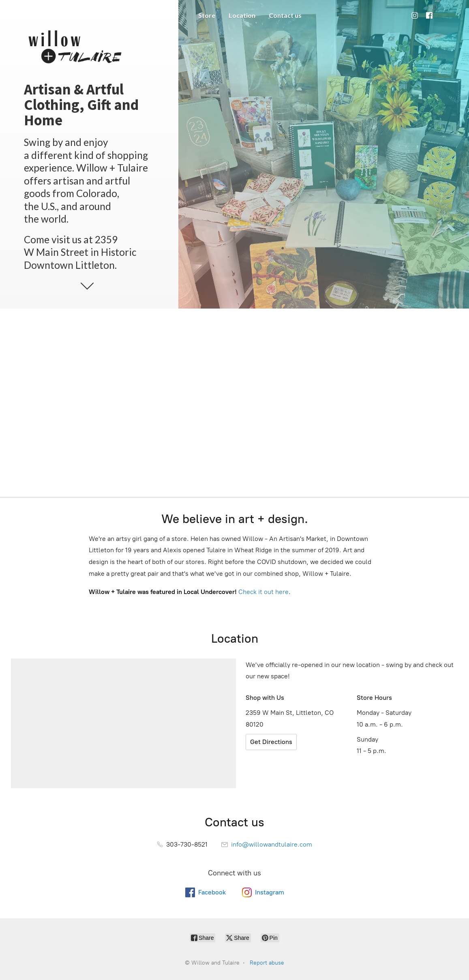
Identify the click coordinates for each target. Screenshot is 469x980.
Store (207, 15)
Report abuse (267, 963)
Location (242, 15)
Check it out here (263, 592)
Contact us (285, 15)
